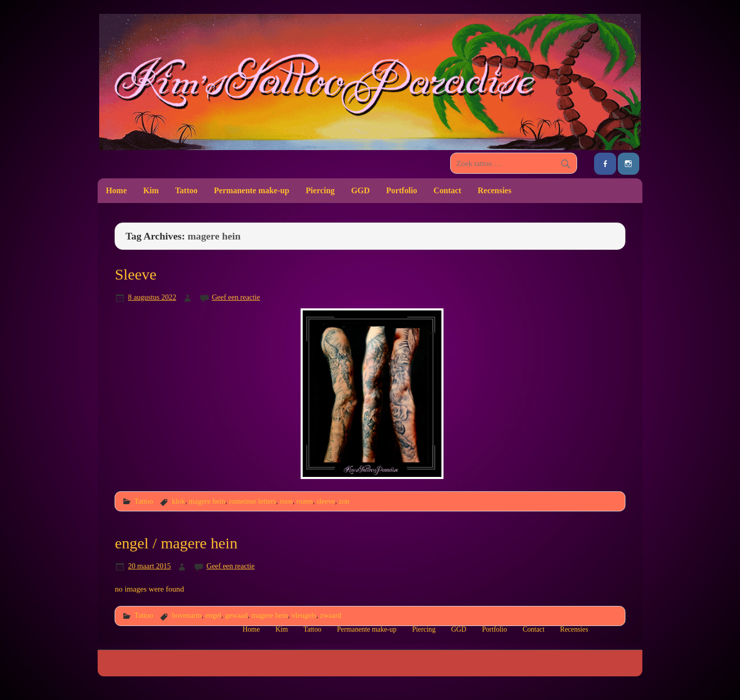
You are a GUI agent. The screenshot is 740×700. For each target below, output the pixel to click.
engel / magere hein (176, 543)
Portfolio (401, 190)
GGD (360, 190)
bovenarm (187, 615)
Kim (151, 190)
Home (116, 190)
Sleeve (135, 274)
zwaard (331, 615)
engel (213, 615)
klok (178, 501)
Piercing (320, 190)
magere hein (207, 501)
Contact (448, 190)
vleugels (304, 615)
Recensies (495, 190)
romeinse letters (253, 501)
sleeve (326, 501)
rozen (305, 501)
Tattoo (187, 190)
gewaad (236, 615)
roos (286, 501)
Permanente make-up (252, 190)
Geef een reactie (236, 297)
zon (344, 501)
